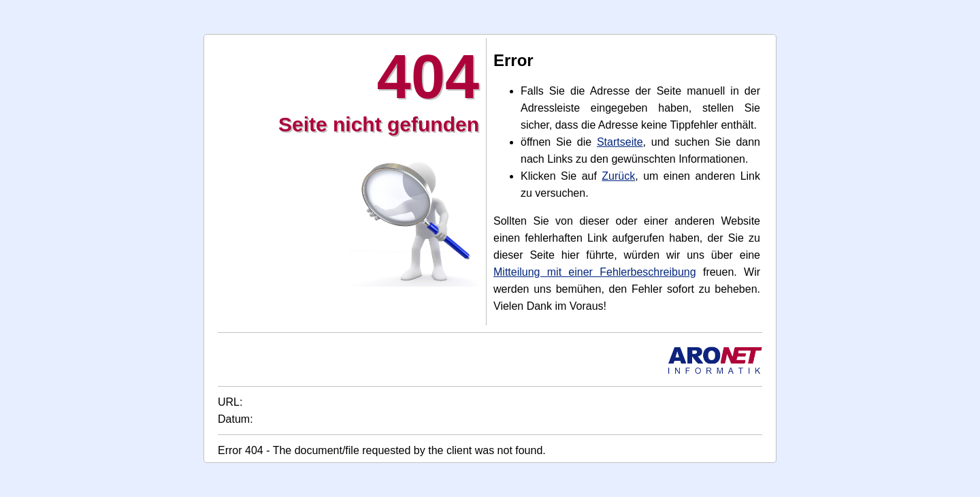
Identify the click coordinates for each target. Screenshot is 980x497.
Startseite (620, 142)
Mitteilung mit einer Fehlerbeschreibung (595, 272)
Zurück (618, 176)
